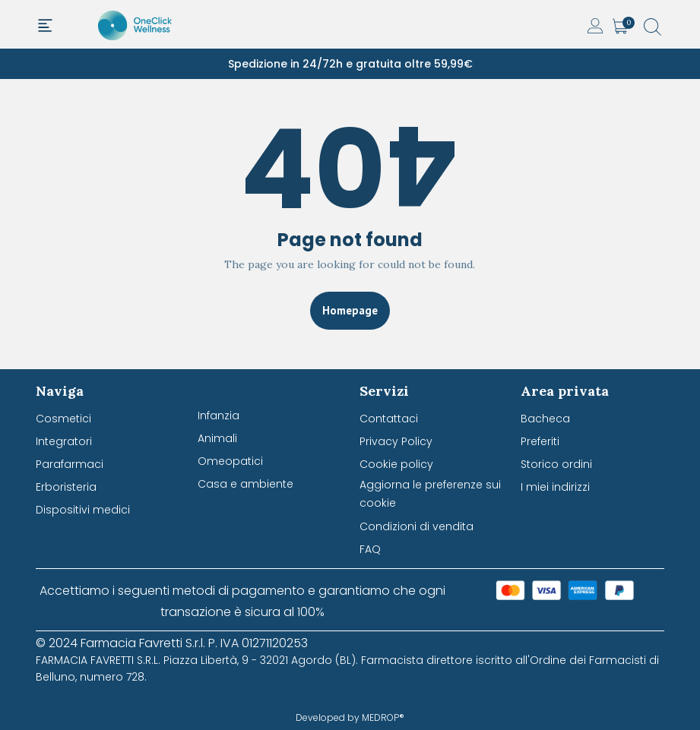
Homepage (350, 310)
